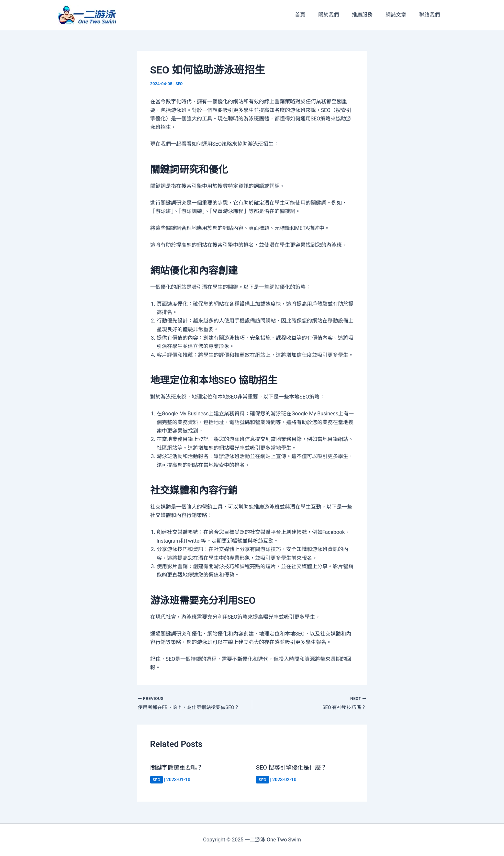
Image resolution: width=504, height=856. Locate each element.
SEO (179, 84)
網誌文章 (400, 15)
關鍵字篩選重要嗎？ (179, 769)
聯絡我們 (431, 15)
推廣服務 (369, 15)
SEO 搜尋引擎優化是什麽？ (295, 769)
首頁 (312, 15)
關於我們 (338, 15)
